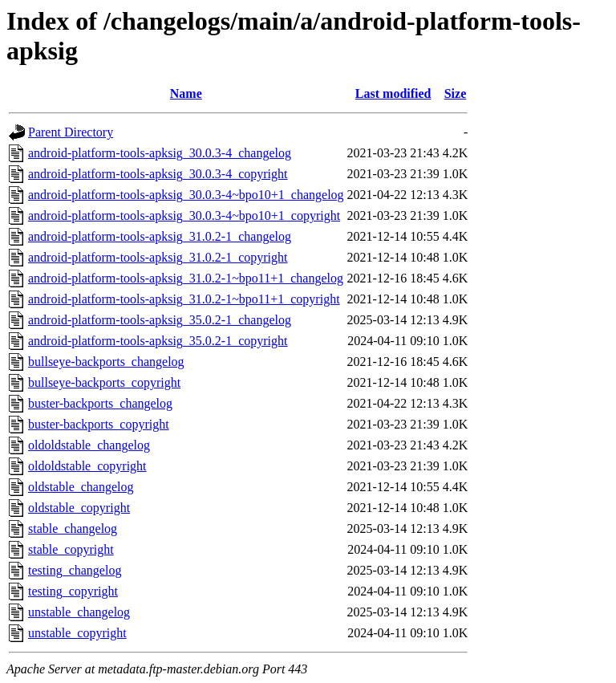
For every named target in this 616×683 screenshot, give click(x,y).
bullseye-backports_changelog (106, 362)
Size (456, 94)
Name (186, 94)
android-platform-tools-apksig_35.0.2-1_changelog (160, 320)
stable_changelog (73, 529)
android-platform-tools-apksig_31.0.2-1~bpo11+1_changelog (186, 278)
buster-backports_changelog (100, 403)
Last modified (393, 94)
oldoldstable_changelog (89, 445)
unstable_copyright (77, 633)
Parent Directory (71, 132)
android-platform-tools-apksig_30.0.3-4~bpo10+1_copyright (184, 215)
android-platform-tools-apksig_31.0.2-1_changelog (160, 236)
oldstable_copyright (79, 508)
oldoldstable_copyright (87, 466)
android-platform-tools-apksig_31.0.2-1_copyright (158, 257)
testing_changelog (75, 570)
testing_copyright (73, 591)
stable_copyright (71, 549)
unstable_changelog (79, 612)
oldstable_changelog (81, 487)
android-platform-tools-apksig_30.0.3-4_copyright (158, 174)
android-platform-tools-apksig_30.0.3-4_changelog (160, 153)
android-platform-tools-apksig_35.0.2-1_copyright (158, 341)
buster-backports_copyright (99, 424)
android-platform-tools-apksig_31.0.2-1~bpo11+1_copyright (184, 299)
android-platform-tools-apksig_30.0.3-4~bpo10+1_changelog (186, 195)
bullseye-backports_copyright (104, 382)
